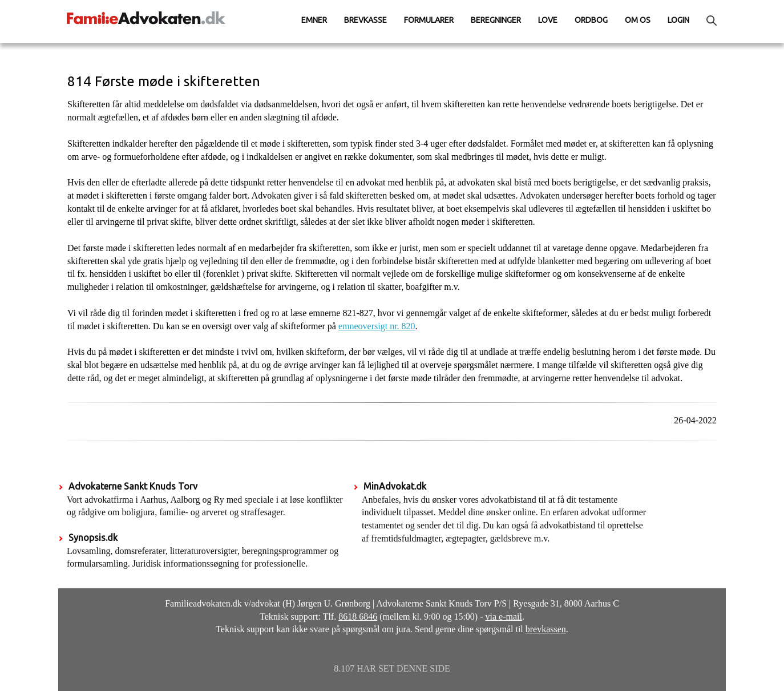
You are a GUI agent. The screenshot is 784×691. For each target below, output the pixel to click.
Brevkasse (365, 20)
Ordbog (591, 20)
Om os (638, 20)
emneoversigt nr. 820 (377, 326)
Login (678, 20)
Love (548, 20)
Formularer (429, 20)
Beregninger (496, 20)
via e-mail (504, 617)
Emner (314, 20)
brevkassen (546, 629)
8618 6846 (358, 617)
